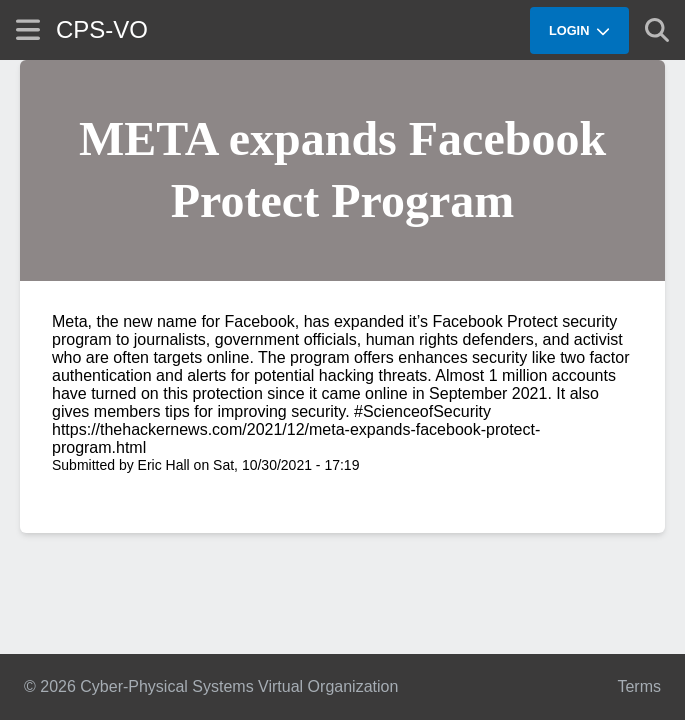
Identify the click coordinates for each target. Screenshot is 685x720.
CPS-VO (102, 29)
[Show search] (657, 30)
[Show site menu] (28, 29)
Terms (639, 686)
